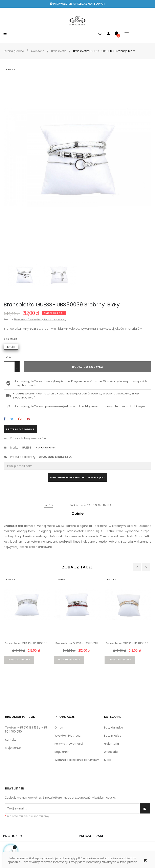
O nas (59, 728)
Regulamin (62, 752)
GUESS (27, 448)
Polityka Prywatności (69, 744)
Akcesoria (111, 752)
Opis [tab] (49, 505)
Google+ (20, 419)
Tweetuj (12, 419)
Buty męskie (113, 736)
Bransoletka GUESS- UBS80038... (77, 643)
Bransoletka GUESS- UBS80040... (27, 643)
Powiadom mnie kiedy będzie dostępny (78, 477)
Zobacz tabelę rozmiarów (28, 438)
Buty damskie (114, 728)
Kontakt (10, 740)
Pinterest (29, 419)
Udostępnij (5, 419)
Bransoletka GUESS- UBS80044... (128, 643)
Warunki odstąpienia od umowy (77, 760)
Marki (108, 760)
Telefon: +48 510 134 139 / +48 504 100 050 (26, 730)
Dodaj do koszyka (88, 367)
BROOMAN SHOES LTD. (55, 457)
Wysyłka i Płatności (68, 736)
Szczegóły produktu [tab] (90, 505)
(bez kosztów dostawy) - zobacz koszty (40, 319)
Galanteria (112, 744)
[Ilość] (9, 367)
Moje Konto (13, 748)
